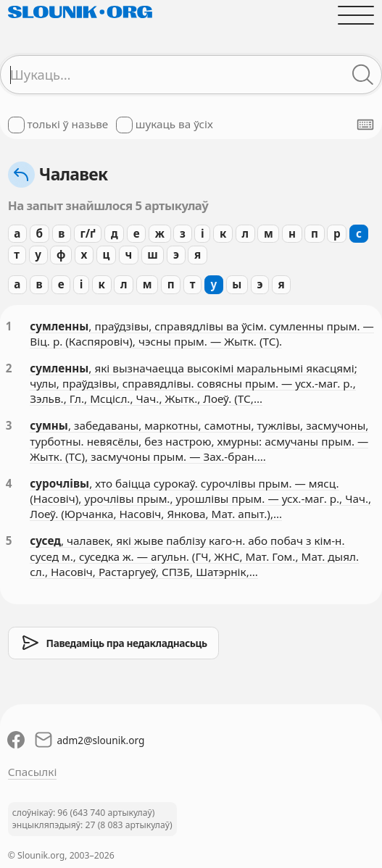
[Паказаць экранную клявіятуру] (365, 125)
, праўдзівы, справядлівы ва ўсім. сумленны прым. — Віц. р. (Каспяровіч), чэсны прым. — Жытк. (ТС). (202, 334)
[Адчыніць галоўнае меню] (356, 15)
